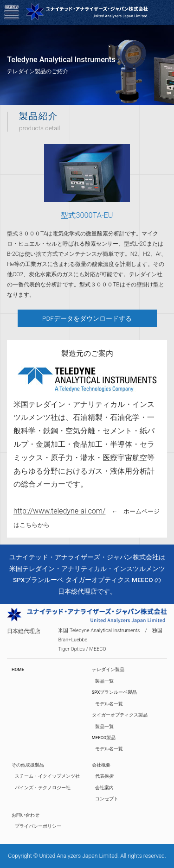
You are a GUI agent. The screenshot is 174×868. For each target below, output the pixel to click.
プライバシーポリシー (38, 826)
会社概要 (101, 765)
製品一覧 (104, 681)
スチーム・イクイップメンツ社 (47, 776)
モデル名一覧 (109, 704)
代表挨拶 (104, 776)
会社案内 (104, 788)
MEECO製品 (104, 738)
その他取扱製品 (28, 765)
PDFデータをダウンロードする (87, 318)
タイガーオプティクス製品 (120, 715)
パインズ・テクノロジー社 (43, 788)
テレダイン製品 (108, 669)
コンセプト (107, 799)
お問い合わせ (26, 815)
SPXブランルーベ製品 (115, 692)
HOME (18, 669)
